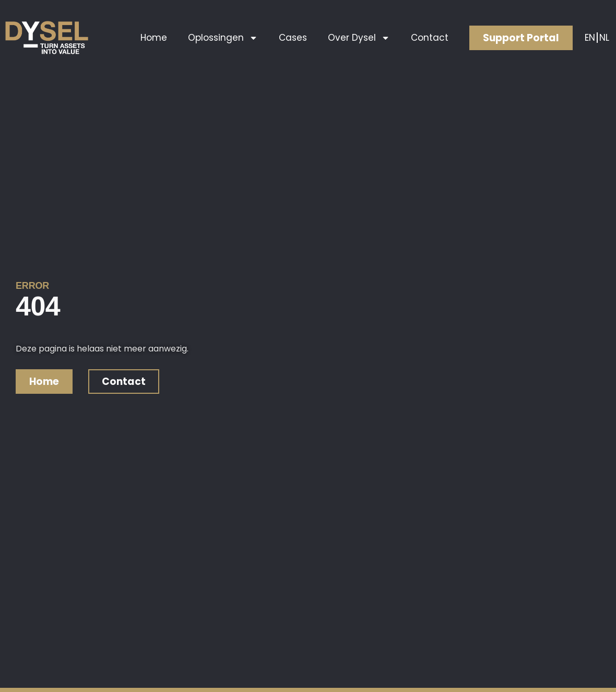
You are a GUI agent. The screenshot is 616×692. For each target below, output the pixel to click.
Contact (430, 38)
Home (154, 38)
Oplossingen (223, 38)
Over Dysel (359, 38)
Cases (293, 38)
